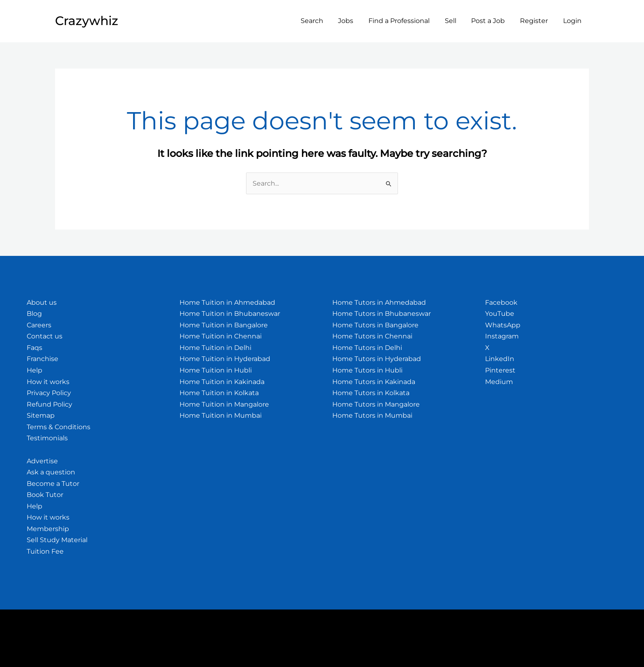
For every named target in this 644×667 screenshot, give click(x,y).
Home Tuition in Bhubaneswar (230, 314)
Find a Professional (408, 21)
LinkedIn (500, 359)
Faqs (34, 348)
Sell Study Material (57, 540)
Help (34, 370)
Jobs (356, 21)
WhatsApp (503, 325)
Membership (48, 529)
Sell (457, 21)
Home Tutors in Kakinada (374, 382)
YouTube (500, 314)
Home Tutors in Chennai (372, 336)
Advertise (42, 461)
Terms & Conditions (59, 427)
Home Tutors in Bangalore (375, 325)
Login (573, 21)
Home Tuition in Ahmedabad (227, 302)
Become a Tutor (53, 484)
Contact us (45, 336)
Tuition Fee (45, 551)
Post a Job (493, 21)
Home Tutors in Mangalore (376, 404)
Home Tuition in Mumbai (221, 415)
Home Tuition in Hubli (216, 370)
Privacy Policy (49, 393)
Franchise (43, 359)
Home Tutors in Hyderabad (377, 359)
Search (324, 21)
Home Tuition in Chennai (221, 336)
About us (42, 302)
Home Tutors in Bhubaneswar (382, 314)
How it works (48, 382)
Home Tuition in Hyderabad (225, 359)
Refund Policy (49, 404)
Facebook (501, 302)
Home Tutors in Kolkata (371, 393)
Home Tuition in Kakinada (222, 382)
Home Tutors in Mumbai (372, 415)
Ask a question (51, 472)
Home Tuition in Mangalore (224, 404)
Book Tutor (45, 495)
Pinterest (500, 370)
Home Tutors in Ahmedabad (379, 302)
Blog (34, 314)
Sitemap (41, 415)
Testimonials (47, 438)
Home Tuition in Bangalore (224, 325)
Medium (499, 382)
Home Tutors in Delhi (367, 348)
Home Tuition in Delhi (215, 348)
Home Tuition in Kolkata (219, 393)
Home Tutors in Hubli (367, 370)
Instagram (502, 336)
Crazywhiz (87, 21)
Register (537, 21)
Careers (39, 325)
